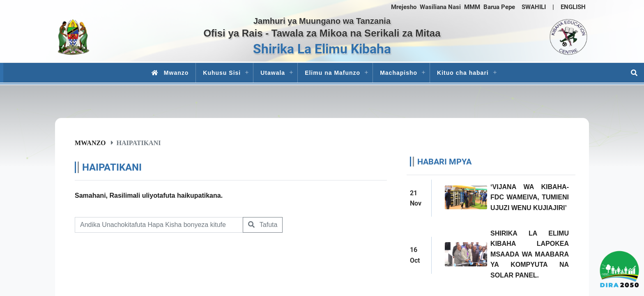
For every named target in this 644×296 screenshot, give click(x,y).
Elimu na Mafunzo (332, 73)
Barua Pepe (499, 7)
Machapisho (399, 73)
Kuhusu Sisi (222, 73)
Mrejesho (404, 7)
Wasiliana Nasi (440, 7)
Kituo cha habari (463, 73)
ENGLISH (573, 7)
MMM (472, 7)
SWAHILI (534, 7)
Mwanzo (168, 73)
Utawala (273, 73)
